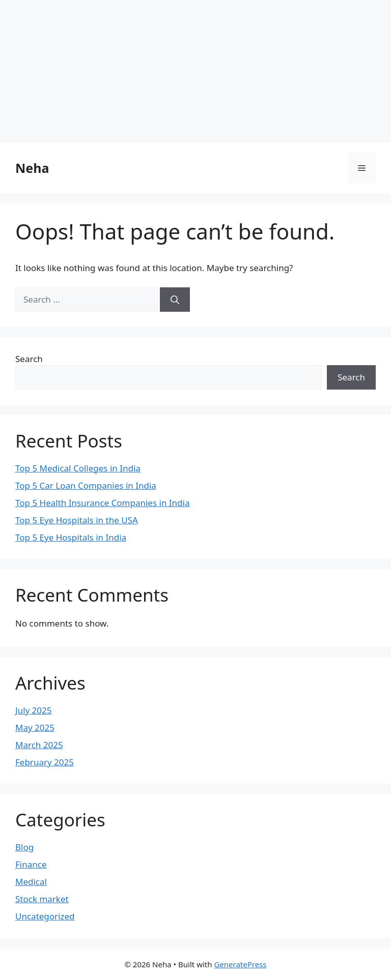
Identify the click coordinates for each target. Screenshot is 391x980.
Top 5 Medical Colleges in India (78, 468)
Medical (31, 882)
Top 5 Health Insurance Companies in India (102, 503)
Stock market (42, 899)
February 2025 (45, 762)
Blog (24, 847)
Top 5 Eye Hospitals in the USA (77, 520)
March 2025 (39, 745)
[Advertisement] (195, 71)
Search (29, 359)
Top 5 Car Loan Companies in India (86, 485)
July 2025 (34, 710)
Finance (31, 864)
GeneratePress (240, 964)
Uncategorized (45, 916)
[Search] (175, 300)
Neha (32, 168)
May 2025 (35, 727)
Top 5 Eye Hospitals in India (71, 537)
